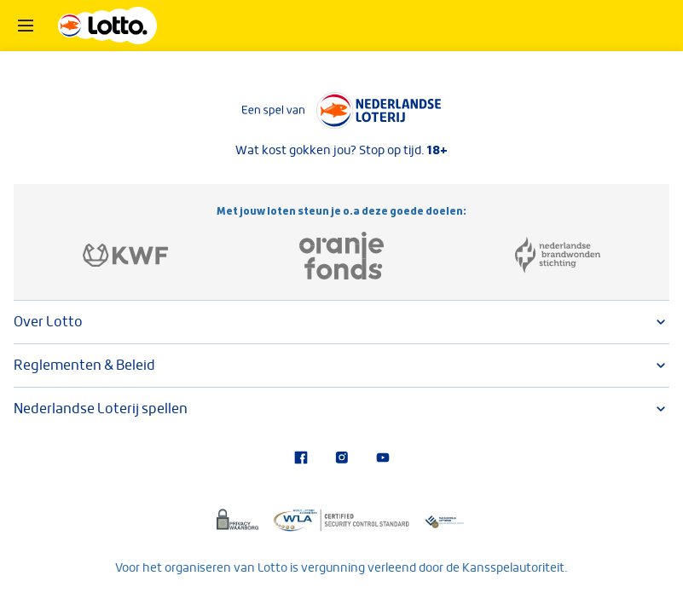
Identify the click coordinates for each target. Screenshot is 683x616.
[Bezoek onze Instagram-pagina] (342, 459)
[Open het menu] (26, 26)
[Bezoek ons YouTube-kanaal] (383, 459)
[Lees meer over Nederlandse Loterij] (342, 111)
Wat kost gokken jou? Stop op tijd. (341, 150)
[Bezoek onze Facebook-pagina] (301, 459)
